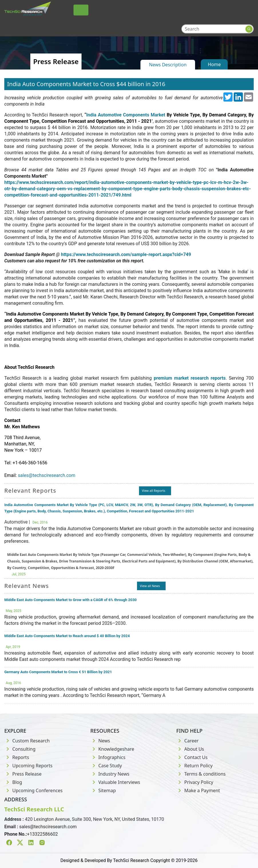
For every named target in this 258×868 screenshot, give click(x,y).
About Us (190, 749)
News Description (168, 65)
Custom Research (27, 741)
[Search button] (249, 29)
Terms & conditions (201, 774)
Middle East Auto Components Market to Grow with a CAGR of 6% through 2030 (71, 600)
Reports (17, 757)
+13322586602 (42, 834)
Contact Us (192, 757)
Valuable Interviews (115, 782)
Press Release (23, 774)
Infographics (108, 757)
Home (214, 64)
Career (187, 741)
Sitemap (103, 790)
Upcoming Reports (28, 766)
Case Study (106, 766)
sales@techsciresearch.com (48, 827)
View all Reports (154, 491)
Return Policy (194, 766)
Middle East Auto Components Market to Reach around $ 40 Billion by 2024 (67, 636)
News (100, 741)
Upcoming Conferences (33, 790)
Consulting (20, 749)
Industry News (110, 774)
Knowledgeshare (112, 749)
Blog (13, 782)
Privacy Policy (195, 782)
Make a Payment (198, 790)
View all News (150, 586)
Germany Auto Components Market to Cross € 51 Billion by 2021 (58, 672)
